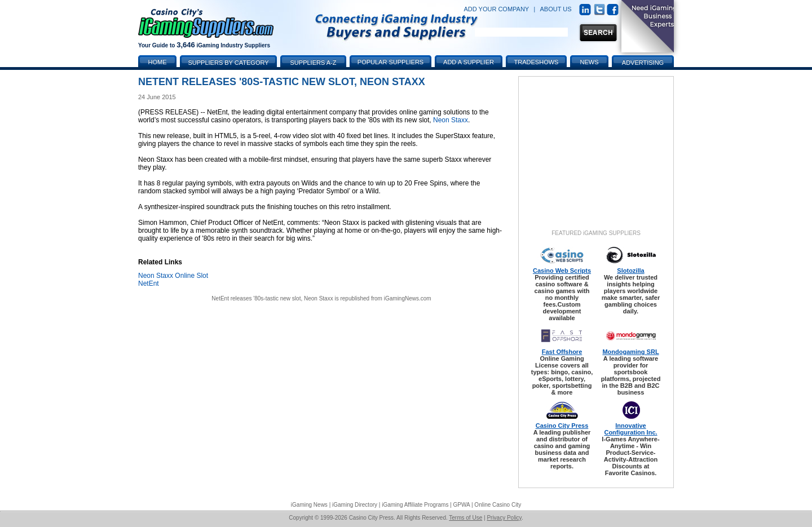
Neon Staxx (451, 120)
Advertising (643, 63)
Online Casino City (498, 505)
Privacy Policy (504, 518)
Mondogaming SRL (630, 352)
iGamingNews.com (408, 298)
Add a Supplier (469, 62)
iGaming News (309, 505)
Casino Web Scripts (562, 271)
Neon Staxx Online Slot (173, 276)
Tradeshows (537, 62)
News (590, 62)
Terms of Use (465, 518)
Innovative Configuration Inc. (630, 429)
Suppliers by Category (228, 63)
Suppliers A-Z (314, 63)
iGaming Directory (355, 505)
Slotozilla (630, 271)
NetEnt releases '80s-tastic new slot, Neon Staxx (272, 298)
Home (158, 62)
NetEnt (149, 284)
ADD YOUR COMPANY (496, 9)
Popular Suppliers (390, 62)
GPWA (462, 505)
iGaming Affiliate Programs (415, 505)
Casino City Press (562, 426)
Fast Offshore (562, 352)
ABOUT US (556, 9)
